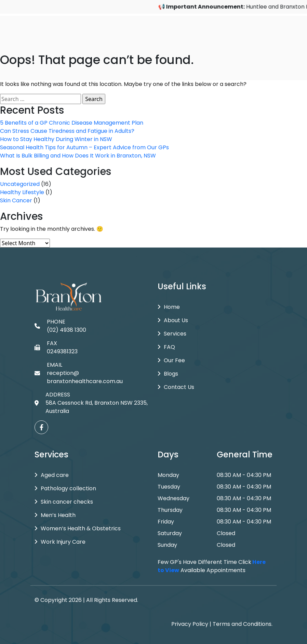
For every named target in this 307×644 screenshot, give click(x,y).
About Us (173, 320)
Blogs (168, 374)
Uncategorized (20, 184)
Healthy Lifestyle (22, 192)
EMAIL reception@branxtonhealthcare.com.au (79, 373)
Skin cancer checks (64, 502)
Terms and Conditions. (243, 624)
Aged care (52, 475)
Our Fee (171, 360)
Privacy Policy (190, 624)
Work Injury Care (60, 542)
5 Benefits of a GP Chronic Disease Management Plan (72, 123)
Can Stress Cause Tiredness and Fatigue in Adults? (67, 131)
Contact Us (176, 387)
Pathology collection (65, 488)
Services (172, 334)
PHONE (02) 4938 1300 (60, 326)
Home (169, 307)
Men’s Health (55, 515)
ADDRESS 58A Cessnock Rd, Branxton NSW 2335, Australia (91, 403)
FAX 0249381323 (56, 347)
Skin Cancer (16, 200)
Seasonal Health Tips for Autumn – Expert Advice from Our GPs (84, 147)
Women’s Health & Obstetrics (78, 528)
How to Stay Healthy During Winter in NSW (56, 139)
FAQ (166, 347)
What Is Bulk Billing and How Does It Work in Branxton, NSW (78, 156)
